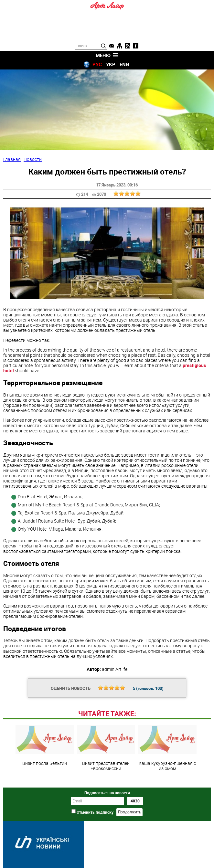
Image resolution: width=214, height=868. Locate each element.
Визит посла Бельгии (45, 746)
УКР (111, 64)
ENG (124, 64)
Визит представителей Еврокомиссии (106, 748)
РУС (97, 64)
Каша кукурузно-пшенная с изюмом (167, 748)
